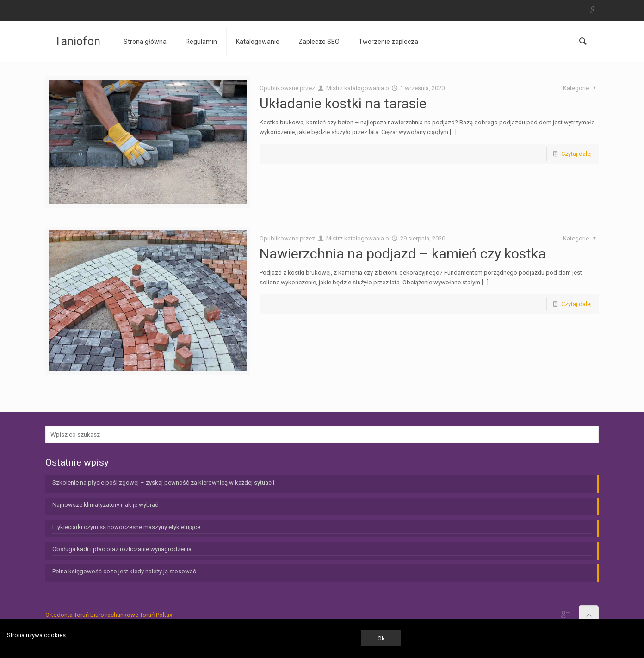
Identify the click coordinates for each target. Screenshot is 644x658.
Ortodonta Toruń (67, 615)
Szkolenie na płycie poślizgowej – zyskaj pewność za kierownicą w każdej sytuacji (163, 483)
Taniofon (77, 41)
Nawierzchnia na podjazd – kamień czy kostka (403, 254)
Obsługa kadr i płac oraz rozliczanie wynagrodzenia (122, 549)
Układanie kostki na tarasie (343, 103)
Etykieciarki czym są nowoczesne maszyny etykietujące (126, 527)
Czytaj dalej (576, 154)
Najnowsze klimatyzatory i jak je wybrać (105, 505)
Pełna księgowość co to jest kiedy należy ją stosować (124, 571)
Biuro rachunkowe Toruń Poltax (131, 615)
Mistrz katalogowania (355, 88)
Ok (381, 638)
